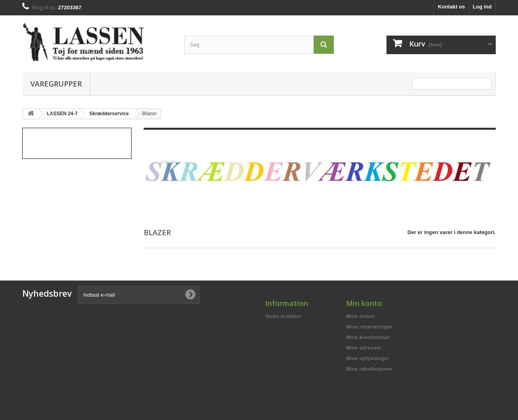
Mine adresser (364, 348)
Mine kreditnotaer (368, 337)
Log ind (482, 7)
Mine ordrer (361, 316)
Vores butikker (283, 316)
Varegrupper (56, 84)
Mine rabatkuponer (369, 369)
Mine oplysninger (368, 358)
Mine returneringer (369, 327)
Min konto (364, 303)
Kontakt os (451, 7)
